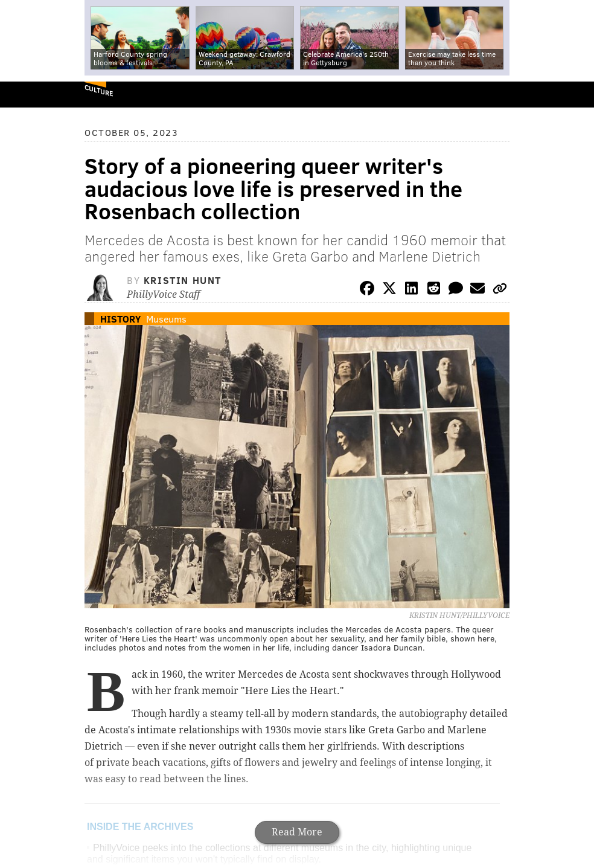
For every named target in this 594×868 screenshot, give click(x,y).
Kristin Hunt (183, 280)
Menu (575, 95)
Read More (297, 832)
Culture (99, 90)
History (120, 319)
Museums (166, 319)
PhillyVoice (29, 94)
